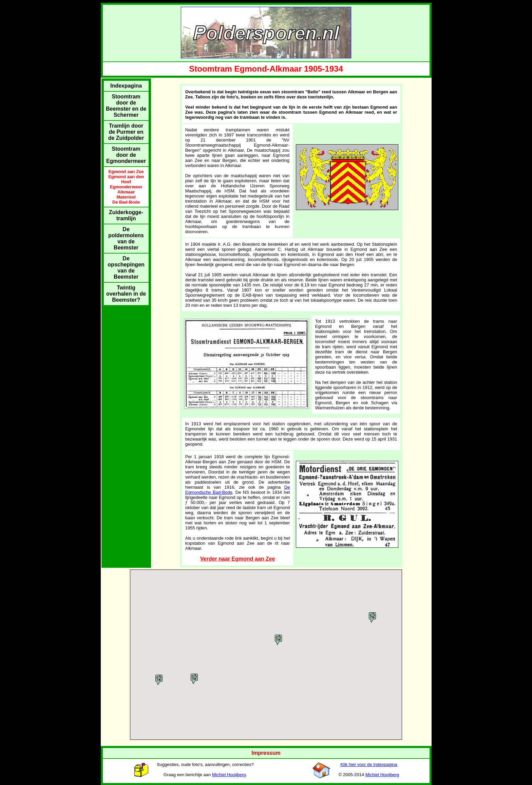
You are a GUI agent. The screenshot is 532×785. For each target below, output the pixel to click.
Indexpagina (126, 86)
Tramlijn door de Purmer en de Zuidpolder (126, 132)
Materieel (126, 197)
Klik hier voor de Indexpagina (369, 764)
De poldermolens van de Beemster (126, 238)
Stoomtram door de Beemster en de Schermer (126, 106)
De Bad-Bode (126, 202)
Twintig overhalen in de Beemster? (126, 294)
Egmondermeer (126, 187)
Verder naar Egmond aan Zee (238, 559)
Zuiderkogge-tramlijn (126, 215)
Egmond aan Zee (126, 172)
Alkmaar (126, 192)
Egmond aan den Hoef (126, 179)
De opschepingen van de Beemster (126, 268)
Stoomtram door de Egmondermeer (126, 155)
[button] (159, 680)
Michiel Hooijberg (229, 775)
